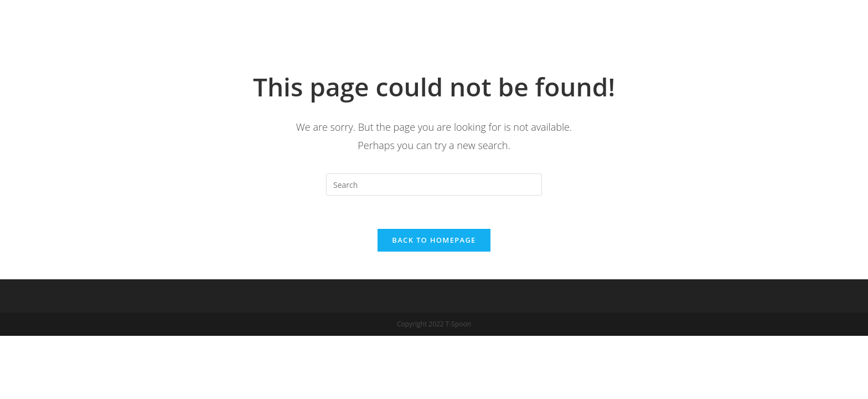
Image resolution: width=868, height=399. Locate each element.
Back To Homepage (434, 240)
